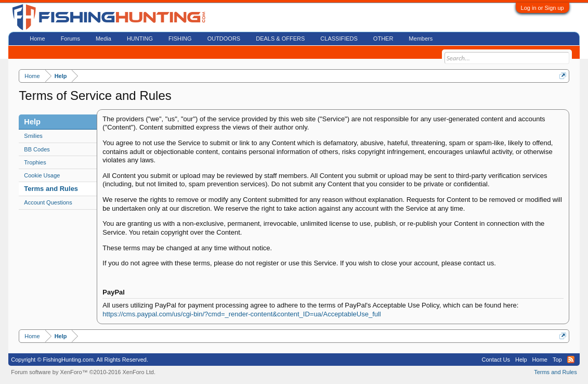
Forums (70, 39)
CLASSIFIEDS (339, 39)
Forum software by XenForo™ (83, 372)
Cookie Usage (42, 175)
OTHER (383, 39)
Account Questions (48, 202)
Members (421, 39)
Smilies (33, 136)
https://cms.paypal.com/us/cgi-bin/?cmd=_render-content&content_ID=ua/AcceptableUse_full (241, 314)
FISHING (180, 39)
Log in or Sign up (543, 8)
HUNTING (140, 39)
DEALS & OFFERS (280, 39)
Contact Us (496, 360)
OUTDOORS (224, 39)
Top (557, 360)
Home (37, 39)
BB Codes (37, 149)
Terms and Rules (51, 189)
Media (103, 39)
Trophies (35, 162)
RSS (571, 360)
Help (521, 360)
